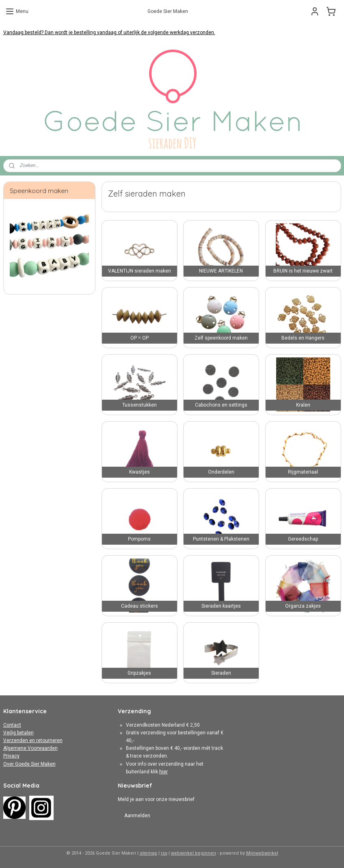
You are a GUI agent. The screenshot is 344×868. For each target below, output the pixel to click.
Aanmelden (137, 816)
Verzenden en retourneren (33, 740)
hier (163, 772)
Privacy (11, 756)
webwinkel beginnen (194, 853)
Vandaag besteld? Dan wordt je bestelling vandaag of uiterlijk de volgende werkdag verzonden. (109, 32)
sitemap (148, 853)
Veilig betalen (18, 733)
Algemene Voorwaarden (30, 748)
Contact (12, 725)
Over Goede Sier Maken (29, 764)
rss (164, 853)
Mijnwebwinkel (262, 853)
